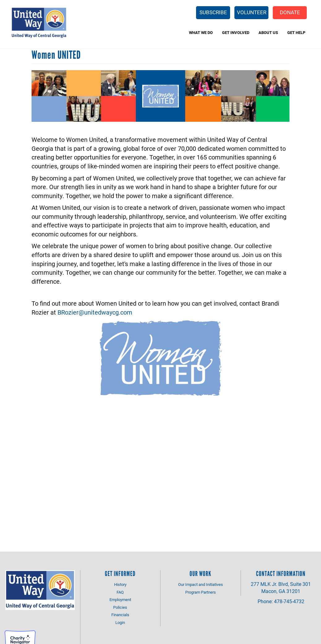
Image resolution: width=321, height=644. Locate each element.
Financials (120, 615)
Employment (120, 600)
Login (120, 622)
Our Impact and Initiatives (201, 584)
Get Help (296, 32)
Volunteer (252, 12)
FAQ (120, 592)
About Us (268, 32)
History (120, 584)
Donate (290, 12)
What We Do (201, 32)
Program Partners (201, 592)
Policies (120, 607)
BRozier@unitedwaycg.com (95, 312)
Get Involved (236, 32)
